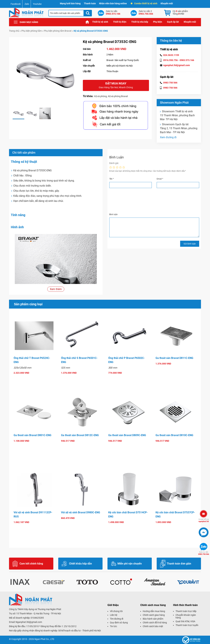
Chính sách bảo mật (153, 626)
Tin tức (113, 626)
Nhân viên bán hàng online (113, 3)
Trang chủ (87, 22)
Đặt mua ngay (116, 86)
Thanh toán (90, 3)
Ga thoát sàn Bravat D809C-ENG (127, 435)
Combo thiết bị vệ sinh (144, 3)
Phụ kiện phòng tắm (31, 31)
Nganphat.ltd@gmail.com (29, 622)
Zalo (27, 4)
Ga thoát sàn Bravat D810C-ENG (174, 435)
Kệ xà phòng (100, 96)
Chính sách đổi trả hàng (155, 623)
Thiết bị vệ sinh (100, 22)
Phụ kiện (158, 22)
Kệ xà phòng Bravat (118, 96)
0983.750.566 (204, 553)
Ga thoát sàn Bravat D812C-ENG (80, 435)
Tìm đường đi (117, 619)
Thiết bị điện (120, 22)
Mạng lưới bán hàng (70, 3)
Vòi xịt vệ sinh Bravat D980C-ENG (81, 512)
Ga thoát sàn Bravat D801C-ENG (32, 435)
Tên (111, 179)
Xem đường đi (168, 137)
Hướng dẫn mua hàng (154, 611)
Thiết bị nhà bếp (140, 22)
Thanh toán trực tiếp (186, 611)
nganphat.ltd (204, 520)
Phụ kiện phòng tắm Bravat (58, 31)
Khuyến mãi (167, 3)
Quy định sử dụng (119, 623)
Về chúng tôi (116, 611)
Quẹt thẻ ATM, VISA (185, 621)
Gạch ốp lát (173, 22)
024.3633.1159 (171, 55)
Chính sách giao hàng (154, 615)
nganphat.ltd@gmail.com (177, 65)
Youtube (37, 4)
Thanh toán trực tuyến (187, 625)
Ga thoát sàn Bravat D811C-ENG (174, 358)
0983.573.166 (187, 60)
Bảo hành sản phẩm (153, 619)
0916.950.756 (170, 60)
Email (160, 179)
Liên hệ (114, 615)
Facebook (16, 4)
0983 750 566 (170, 83)
